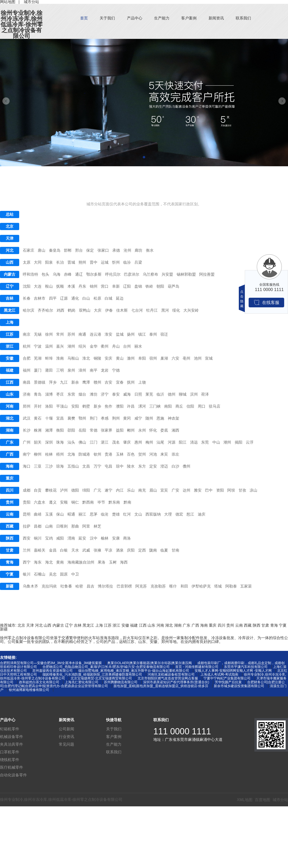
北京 (10, 226)
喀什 (173, 586)
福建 (10, 370)
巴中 (209, 490)
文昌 (86, 466)
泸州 (64, 490)
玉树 (113, 562)
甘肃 (10, 550)
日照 (138, 394)
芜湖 (38, 358)
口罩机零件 (10, 752)
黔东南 (114, 502)
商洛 (127, 538)
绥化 (176, 310)
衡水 (150, 250)
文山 (138, 514)
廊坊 (138, 250)
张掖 (97, 550)
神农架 (174, 418)
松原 (97, 298)
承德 (116, 250)
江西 (10, 382)
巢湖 (164, 358)
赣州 (97, 382)
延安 (82, 538)
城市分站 (280, 800)
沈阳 (27, 286)
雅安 (198, 490)
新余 (75, 382)
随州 (149, 418)
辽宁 (10, 286)
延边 (120, 298)
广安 (175, 490)
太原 (27, 262)
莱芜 (149, 394)
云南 (10, 514)
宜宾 (164, 490)
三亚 (38, 466)
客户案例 (189, 18)
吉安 (108, 382)
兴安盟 (167, 274)
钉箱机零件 (10, 729)
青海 (10, 562)
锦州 (94, 286)
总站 (10, 214)
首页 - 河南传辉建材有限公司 (197, 667)
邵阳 (71, 430)
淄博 (49, 394)
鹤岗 (72, 310)
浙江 (10, 346)
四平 (53, 298)
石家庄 (29, 250)
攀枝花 (51, 490)
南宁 (27, 454)
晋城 (71, 262)
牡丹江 (152, 310)
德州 (172, 394)
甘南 (175, 550)
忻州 (116, 262)
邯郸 (68, 250)
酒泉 (120, 550)
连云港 (96, 334)
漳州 (82, 370)
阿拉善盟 (207, 274)
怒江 (190, 514)
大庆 (98, 310)
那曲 (75, 526)
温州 (49, 346)
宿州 (153, 358)
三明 (60, 370)
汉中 (94, 538)
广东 (10, 442)
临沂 (160, 394)
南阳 (168, 406)
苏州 (71, 334)
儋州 (186, 466)
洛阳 (49, 406)
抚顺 (60, 286)
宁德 (116, 370)
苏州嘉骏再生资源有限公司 (53, 671)
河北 (10, 250)
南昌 (27, 382)
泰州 (153, 334)
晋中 (94, 262)
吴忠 (53, 574)
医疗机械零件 (12, 767)
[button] (144, 157)
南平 (94, 370)
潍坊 (94, 394)
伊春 (109, 310)
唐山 (42, 250)
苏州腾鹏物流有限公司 (121, 682)
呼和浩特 (30, 274)
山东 (10, 394)
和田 (184, 586)
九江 (64, 382)
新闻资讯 (216, 18)
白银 (64, 550)
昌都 (38, 526)
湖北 (10, 418)
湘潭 (49, 430)
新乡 (97, 406)
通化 (75, 298)
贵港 (108, 454)
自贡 (38, 490)
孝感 (105, 418)
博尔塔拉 (105, 586)
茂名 (116, 442)
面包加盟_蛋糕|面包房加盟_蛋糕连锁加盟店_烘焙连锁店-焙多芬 (161, 686)
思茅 (94, 514)
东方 (142, 466)
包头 (45, 274)
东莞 (205, 442)
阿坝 (231, 490)
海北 (49, 562)
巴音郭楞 (124, 586)
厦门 (38, 370)
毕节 (101, 502)
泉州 (71, 370)
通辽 (79, 274)
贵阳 (27, 502)
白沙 (175, 466)
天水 (75, 550)
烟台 (82, 394)
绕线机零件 (10, 760)
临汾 (127, 262)
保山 (60, 514)
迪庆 (202, 514)
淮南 (60, 358)
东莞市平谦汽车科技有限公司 (246, 667)
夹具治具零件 (12, 744)
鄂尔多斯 (94, 274)
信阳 (190, 406)
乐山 (131, 490)
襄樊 (71, 418)
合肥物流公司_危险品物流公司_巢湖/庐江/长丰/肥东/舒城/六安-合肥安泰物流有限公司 (106, 667)
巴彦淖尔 (132, 274)
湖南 (10, 430)
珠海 (60, 442)
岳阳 (82, 430)
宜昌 (60, 418)
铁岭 (149, 286)
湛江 (105, 442)
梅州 (149, 442)
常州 (60, 334)
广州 (27, 442)
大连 (38, 286)
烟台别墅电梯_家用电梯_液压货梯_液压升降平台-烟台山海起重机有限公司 (134, 671)
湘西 (175, 430)
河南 (10, 406)
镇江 (142, 334)
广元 (97, 490)
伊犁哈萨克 (201, 586)
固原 (64, 574)
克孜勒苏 (158, 586)
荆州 (116, 418)
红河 (127, 514)
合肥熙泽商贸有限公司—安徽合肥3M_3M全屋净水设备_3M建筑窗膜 (51, 663)
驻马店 (215, 406)
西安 (27, 538)
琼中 (120, 466)
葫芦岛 (174, 286)
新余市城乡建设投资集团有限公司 (239, 686)
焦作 (108, 406)
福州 (27, 370)
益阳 (120, 430)
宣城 (209, 358)
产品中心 (135, 18)
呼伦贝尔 (113, 274)
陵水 (131, 466)
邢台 (79, 250)
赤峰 (68, 274)
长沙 (27, 430)
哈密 (79, 586)
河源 (172, 442)
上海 (10, 322)
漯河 (142, 406)
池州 (198, 358)
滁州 (131, 358)
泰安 (116, 394)
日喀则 (62, 526)
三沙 (49, 466)
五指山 (73, 466)
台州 (127, 346)
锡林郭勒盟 (186, 274)
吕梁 (138, 262)
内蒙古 (10, 274)
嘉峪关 (40, 550)
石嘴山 (40, 574)
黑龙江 (10, 310)
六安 (175, 358)
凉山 (253, 490)
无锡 (38, 334)
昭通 (71, 514)
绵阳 (86, 490)
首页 (84, 18)
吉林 (10, 298)
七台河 (137, 310)
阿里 (86, 526)
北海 (71, 454)
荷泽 (205, 394)
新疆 (10, 586)
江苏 (10, 334)
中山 (216, 442)
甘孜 (242, 490)
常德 (94, 430)
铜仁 (75, 502)
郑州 (27, 406)
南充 (142, 490)
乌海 (57, 274)
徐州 (49, 334)
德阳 (75, 490)
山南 (49, 526)
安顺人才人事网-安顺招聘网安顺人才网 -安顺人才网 (233, 671)
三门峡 (155, 406)
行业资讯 (66, 737)
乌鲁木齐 (30, 586)
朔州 (82, 262)
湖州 (71, 346)
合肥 (27, 358)
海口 (27, 466)
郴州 (131, 430)
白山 (86, 298)
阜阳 (142, 358)
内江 (120, 490)
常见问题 (66, 744)
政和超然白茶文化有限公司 (39, 682)
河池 (153, 454)
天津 (10, 238)
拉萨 (27, 526)
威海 (127, 394)
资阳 (220, 490)
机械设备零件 (12, 737)
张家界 (107, 430)
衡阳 (60, 430)
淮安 (108, 334)
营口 (105, 286)
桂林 (49, 454)
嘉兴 (60, 346)
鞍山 (49, 286)
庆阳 (131, 550)
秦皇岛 (55, 250)
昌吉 (90, 586)
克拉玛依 (49, 586)
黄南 (60, 562)
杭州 (27, 346)
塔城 (218, 586)
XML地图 (245, 800)
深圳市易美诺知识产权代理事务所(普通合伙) (176, 682)
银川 (27, 574)
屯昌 (108, 466)
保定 (90, 250)
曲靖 (38, 514)
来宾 (164, 454)
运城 (105, 262)
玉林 (120, 454)
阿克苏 (141, 586)
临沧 (105, 514)
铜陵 (97, 358)
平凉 (108, 550)
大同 (38, 262)
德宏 (179, 514)
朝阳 (160, 286)
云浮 (250, 442)
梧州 (60, 454)
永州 (142, 430)
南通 (82, 334)
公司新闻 (66, 729)
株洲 (38, 430)
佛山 (82, 442)
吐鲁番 (66, 586)
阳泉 (49, 262)
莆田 (49, 370)
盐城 (120, 334)
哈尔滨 (29, 310)
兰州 (27, 550)
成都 (27, 490)
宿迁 (164, 334)
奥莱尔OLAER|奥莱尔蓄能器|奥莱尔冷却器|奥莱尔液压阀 (150, 663)
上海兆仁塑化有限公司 (82, 682)
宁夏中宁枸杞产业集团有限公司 (227, 678)
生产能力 (162, 18)
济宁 (105, 394)
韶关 (38, 442)
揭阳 (239, 442)
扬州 (131, 334)
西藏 (10, 526)
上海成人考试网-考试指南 (219, 674)
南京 (27, 334)
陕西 (10, 538)
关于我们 (107, 18)
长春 (27, 298)
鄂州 (82, 418)
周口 (202, 406)
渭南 (71, 538)
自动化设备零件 (13, 775)
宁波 (38, 346)
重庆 (10, 478)
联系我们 (243, 18)
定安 (153, 466)
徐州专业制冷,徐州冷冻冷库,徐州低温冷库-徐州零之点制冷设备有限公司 (22, 24)
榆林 (105, 538)
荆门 (94, 418)
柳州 (38, 454)
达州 (186, 490)
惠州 (138, 442)
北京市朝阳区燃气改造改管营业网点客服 (168, 678)
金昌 (53, 550)
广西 (10, 454)
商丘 (179, 406)
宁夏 (10, 574)
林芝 (97, 526)
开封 (38, 406)
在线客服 (267, 302)
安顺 (64, 502)
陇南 (153, 550)
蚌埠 (49, 358)
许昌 (131, 406)
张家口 (103, 250)
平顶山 (62, 406)
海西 (124, 562)
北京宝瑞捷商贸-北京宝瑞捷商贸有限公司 (101, 678)
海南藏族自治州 (81, 562)
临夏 (164, 550)
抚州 (131, 382)
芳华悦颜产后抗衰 (228, 682)
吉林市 (40, 298)
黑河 (165, 310)
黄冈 (127, 418)
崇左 (175, 454)
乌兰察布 (150, 274)
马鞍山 (73, 358)
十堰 (49, 418)
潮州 (227, 442)
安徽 (10, 358)
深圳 (49, 442)
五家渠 (246, 586)
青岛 (38, 394)
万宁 (97, 466)
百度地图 (263, 800)
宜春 (120, 382)
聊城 (183, 394)
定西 (142, 550)
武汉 (27, 418)
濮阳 (120, 406)
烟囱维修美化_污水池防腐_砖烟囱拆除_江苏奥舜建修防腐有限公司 (92, 674)
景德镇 (40, 382)
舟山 (116, 346)
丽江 (82, 514)
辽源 (64, 298)
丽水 (138, 346)
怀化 (153, 430)
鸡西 (60, 310)
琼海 (60, 466)
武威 (86, 550)
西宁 (27, 562)
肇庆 (127, 442)
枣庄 (60, 394)
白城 (108, 298)
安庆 (108, 358)
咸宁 (138, 418)
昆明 (27, 514)
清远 (194, 442)
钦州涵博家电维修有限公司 (29, 690)
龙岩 (105, 370)
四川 (10, 490)
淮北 (86, 358)
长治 (60, 262)
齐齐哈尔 (45, 310)
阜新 (116, 286)
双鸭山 (85, 310)
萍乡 (53, 382)
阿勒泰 (231, 586)
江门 (94, 442)
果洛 (102, 562)
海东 (38, 562)
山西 (10, 262)
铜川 (38, 538)
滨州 (194, 394)
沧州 (127, 250)
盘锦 (138, 286)
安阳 (75, 406)
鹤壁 (86, 406)
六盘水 (40, 502)
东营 (71, 394)
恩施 (160, 418)
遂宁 (108, 490)
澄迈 (164, 466)
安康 (116, 538)
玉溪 (49, 514)
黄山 (120, 358)
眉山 (153, 490)
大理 (168, 514)
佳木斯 (122, 310)
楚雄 (116, 514)
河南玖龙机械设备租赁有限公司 (171, 674)
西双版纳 (153, 514)
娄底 (164, 430)
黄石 (38, 418)
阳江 (183, 442)
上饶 (142, 382)
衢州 (105, 346)
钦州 (97, 454)
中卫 (75, 574)
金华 (94, 346)
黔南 (127, 502)
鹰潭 (86, 382)
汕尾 (160, 442)
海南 (10, 466)
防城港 (84, 454)
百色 (131, 454)
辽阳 (127, 286)
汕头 (71, 442)
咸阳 (60, 538)
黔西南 (88, 502)
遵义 (53, 502)
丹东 (82, 286)
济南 (27, 394)
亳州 (186, 358)
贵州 (10, 502)
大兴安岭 (191, 310)
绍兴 (82, 346)
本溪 (71, 286)
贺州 (142, 454)
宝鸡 (49, 538)
